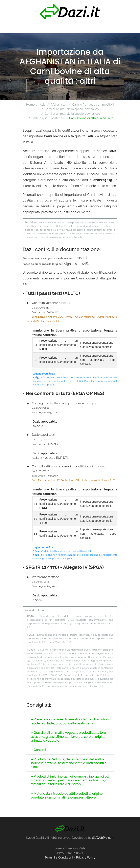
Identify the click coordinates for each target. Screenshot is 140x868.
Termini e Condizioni (59, 858)
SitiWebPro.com (103, 838)
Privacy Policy (86, 858)
